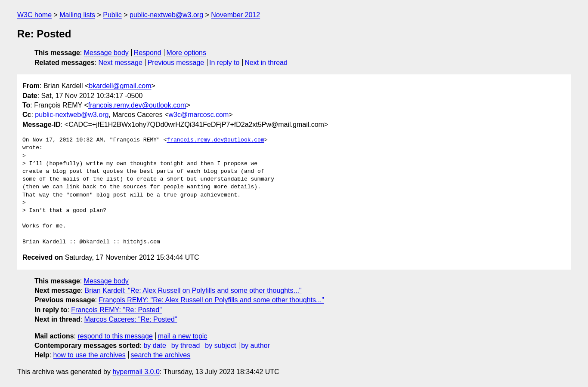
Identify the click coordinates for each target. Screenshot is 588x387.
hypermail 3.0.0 (136, 372)
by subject (220, 346)
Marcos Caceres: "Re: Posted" (131, 319)
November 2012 (235, 15)
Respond (148, 53)
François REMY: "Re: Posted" (116, 310)
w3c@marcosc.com (199, 115)
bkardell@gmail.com (120, 86)
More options (187, 53)
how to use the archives (90, 355)
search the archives (161, 355)
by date (155, 346)
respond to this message (115, 336)
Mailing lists (77, 15)
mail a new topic (183, 336)
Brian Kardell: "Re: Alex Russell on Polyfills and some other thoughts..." (193, 290)
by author (255, 346)
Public (112, 15)
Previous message (176, 63)
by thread (186, 346)
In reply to (224, 63)
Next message (121, 63)
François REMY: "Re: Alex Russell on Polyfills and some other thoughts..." (211, 300)
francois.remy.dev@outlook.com (137, 105)
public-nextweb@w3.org (166, 15)
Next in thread (266, 63)
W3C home (34, 15)
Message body (106, 53)
